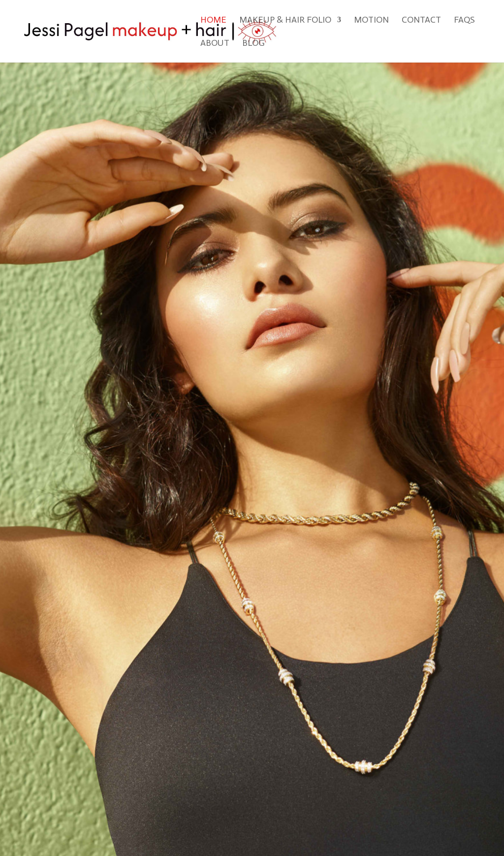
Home (213, 21)
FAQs (464, 21)
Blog (253, 44)
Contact (421, 21)
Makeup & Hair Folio (285, 21)
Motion (371, 21)
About (215, 44)
